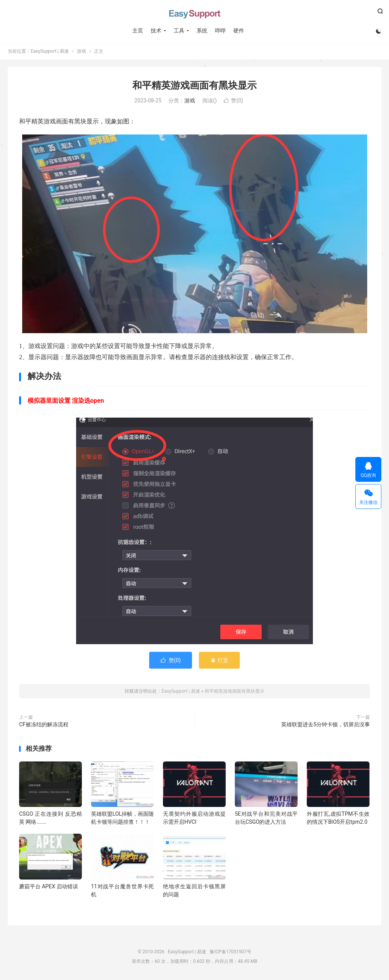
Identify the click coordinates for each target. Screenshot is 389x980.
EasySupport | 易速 (195, 13)
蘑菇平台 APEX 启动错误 (49, 886)
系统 (202, 31)
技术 (156, 31)
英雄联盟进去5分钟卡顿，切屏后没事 (326, 724)
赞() (234, 100)
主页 (138, 31)
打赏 (219, 660)
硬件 (239, 31)
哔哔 (220, 31)
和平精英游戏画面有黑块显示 (194, 85)
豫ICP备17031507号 (230, 952)
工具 (179, 31)
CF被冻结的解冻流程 (44, 724)
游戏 (81, 51)
